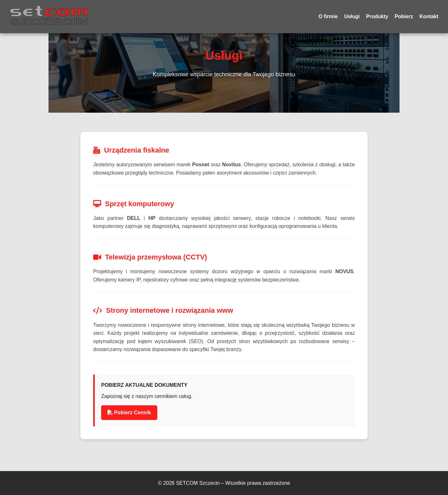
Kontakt (429, 16)
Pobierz (404, 16)
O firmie (328, 16)
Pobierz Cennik (129, 412)
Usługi (352, 16)
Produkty (377, 16)
